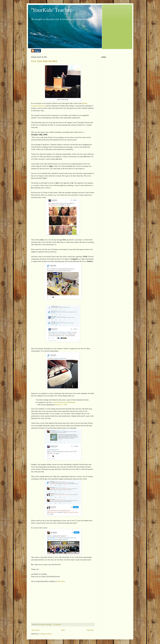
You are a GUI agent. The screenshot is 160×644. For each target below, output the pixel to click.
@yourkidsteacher (60, 402)
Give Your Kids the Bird (44, 61)
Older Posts (90, 630)
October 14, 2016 (61, 405)
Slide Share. (61, 581)
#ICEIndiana (71, 402)
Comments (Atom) (45, 634)
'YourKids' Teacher (51, 10)
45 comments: (57, 624)
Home (63, 630)
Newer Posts (36, 630)
